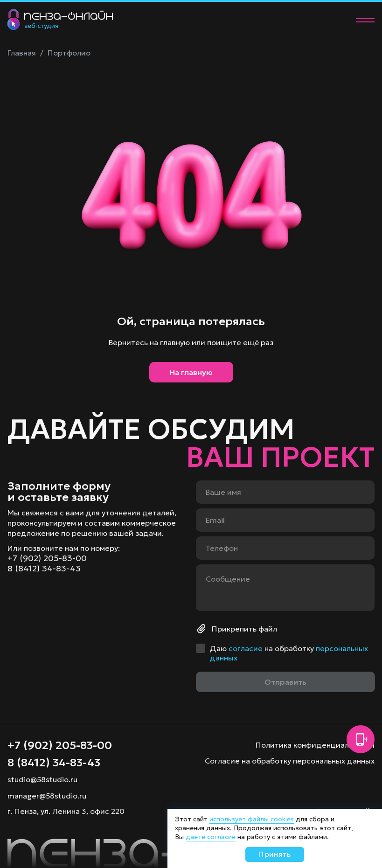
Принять (274, 854)
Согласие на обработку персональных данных (290, 761)
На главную (191, 372)
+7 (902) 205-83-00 (47, 558)
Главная (22, 53)
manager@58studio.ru (47, 796)
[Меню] (365, 20)
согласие (246, 648)
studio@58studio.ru (42, 779)
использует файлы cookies (252, 819)
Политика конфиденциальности (315, 745)
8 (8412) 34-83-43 (44, 569)
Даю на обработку (289, 653)
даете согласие (211, 837)
